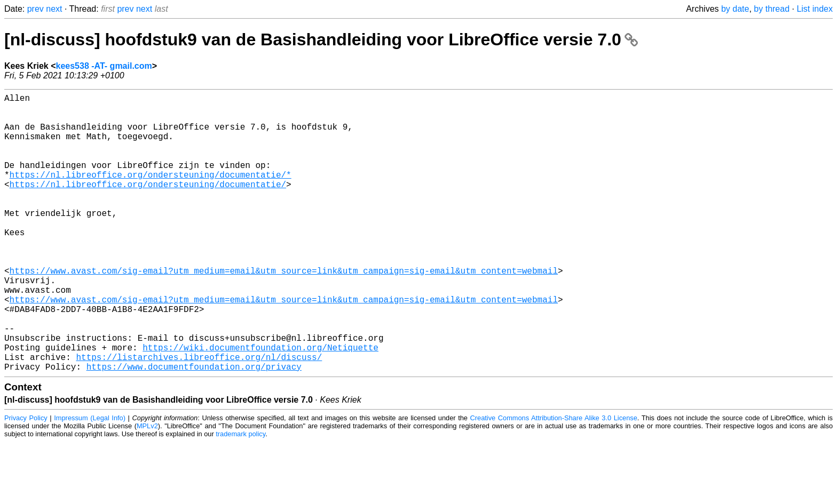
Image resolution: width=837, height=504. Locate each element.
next (54, 9)
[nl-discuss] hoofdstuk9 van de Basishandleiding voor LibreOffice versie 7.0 (321, 39)
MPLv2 (147, 488)
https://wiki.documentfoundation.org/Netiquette (260, 405)
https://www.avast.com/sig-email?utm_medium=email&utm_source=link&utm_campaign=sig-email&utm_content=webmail (284, 311)
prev (35, 9)
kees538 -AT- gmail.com (104, 66)
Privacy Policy (26, 480)
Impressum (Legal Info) (90, 480)
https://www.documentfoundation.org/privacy (194, 428)
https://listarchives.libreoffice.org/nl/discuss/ (199, 417)
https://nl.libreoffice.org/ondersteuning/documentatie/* (151, 194)
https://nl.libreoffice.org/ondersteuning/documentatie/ (148, 205)
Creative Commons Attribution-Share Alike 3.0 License (554, 480)
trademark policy (240, 496)
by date (735, 9)
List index (815, 9)
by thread (772, 9)
